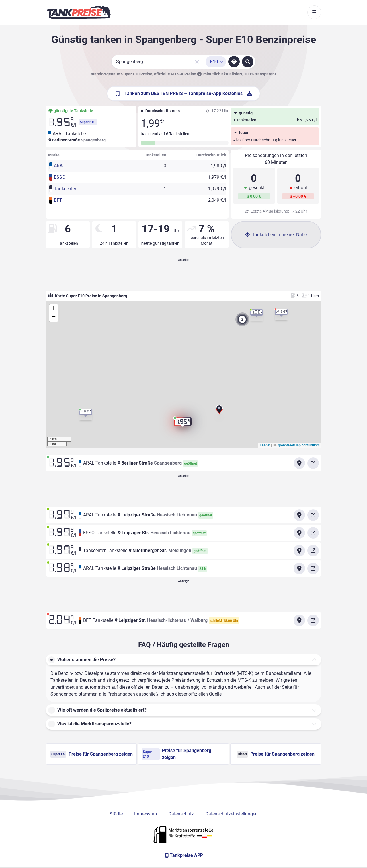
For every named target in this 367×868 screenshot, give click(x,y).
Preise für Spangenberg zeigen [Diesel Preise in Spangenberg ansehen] (276, 754)
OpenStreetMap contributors (298, 445)
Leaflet (265, 445)
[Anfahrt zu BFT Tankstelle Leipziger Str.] (299, 620)
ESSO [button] (60, 177)
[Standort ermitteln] (234, 62)
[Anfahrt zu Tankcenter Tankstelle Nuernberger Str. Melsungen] (299, 551)
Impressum (146, 814)
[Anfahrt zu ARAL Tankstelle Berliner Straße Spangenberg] (299, 463)
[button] (219, 411)
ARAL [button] (59, 166)
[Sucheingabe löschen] (197, 62)
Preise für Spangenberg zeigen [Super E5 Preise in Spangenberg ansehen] (91, 754)
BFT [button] (58, 200)
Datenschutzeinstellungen (232, 814)
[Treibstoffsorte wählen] (216, 62)
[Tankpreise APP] (183, 855)
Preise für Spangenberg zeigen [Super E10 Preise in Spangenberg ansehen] (176, 754)
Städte (116, 814)
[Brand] (79, 12)
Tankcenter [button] (65, 189)
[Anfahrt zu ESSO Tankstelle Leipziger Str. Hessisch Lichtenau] (299, 533)
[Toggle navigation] (314, 12)
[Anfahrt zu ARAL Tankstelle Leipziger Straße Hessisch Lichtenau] (299, 515)
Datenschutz (181, 814)
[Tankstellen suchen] (248, 62)
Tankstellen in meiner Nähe (276, 235)
